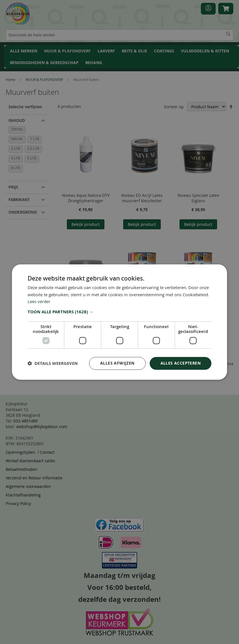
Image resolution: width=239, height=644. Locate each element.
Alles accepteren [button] (181, 363)
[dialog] (119, 322)
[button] (119, 312)
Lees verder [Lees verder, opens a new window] (39, 302)
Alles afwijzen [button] (117, 363)
